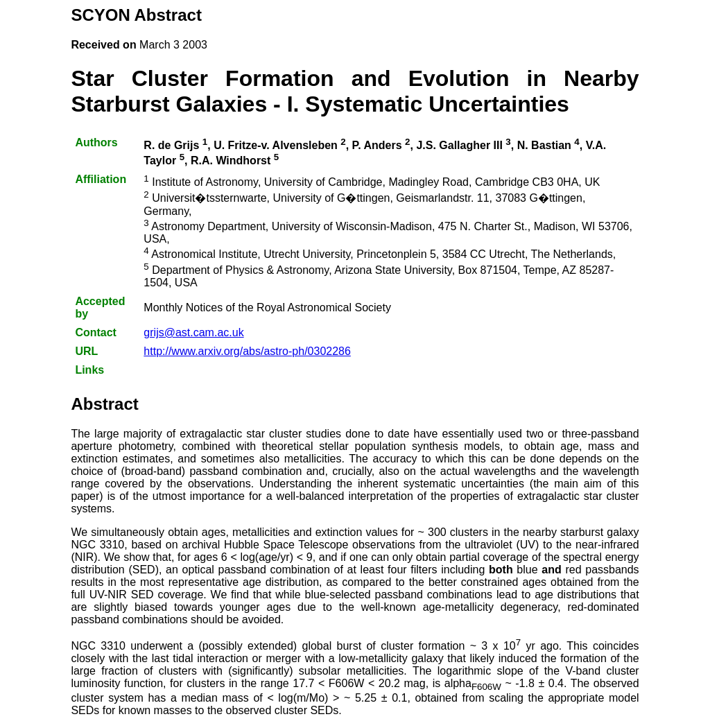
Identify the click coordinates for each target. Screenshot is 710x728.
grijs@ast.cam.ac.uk (193, 332)
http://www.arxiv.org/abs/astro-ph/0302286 (247, 351)
